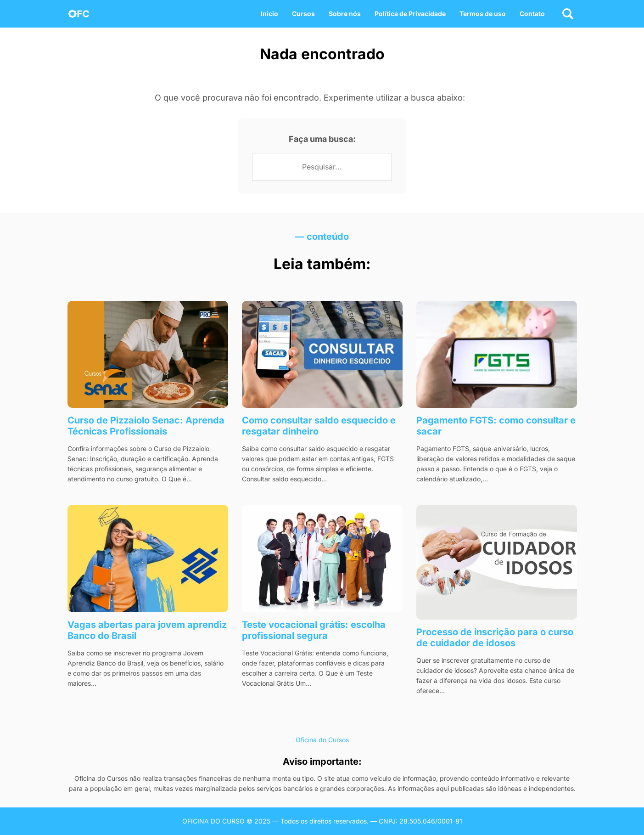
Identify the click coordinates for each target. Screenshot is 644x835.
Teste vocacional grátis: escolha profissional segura (314, 630)
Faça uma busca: (322, 139)
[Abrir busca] (568, 14)
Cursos (303, 14)
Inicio (269, 14)
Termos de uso (483, 14)
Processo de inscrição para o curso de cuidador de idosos (495, 638)
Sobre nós (345, 14)
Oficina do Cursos (322, 740)
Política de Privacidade (410, 14)
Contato (532, 14)
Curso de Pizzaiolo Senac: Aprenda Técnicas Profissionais (146, 426)
